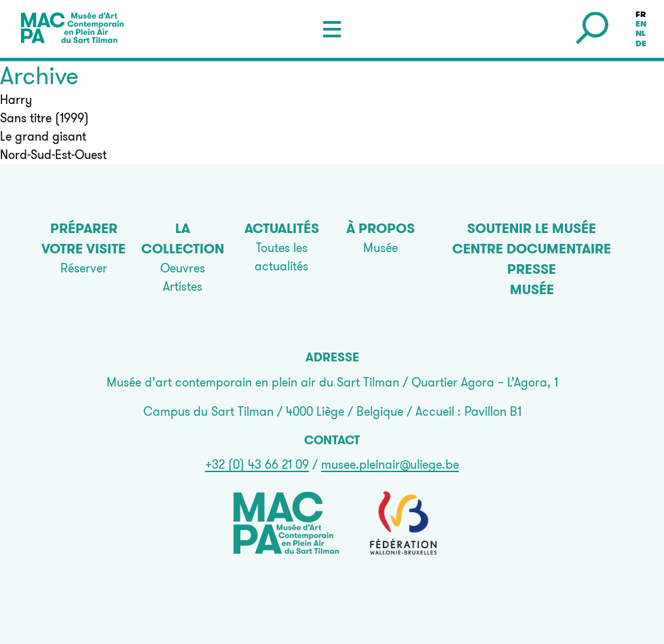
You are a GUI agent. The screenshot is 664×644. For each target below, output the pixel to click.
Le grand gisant (43, 136)
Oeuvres (183, 268)
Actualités (282, 228)
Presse (532, 269)
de (641, 43)
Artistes (183, 286)
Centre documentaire (532, 249)
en (641, 24)
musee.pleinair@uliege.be (390, 464)
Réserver (84, 268)
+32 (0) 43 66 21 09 (257, 464)
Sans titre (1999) (44, 118)
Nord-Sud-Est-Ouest (53, 155)
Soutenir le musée (532, 228)
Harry (16, 100)
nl (641, 34)
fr (641, 14)
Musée (381, 248)
